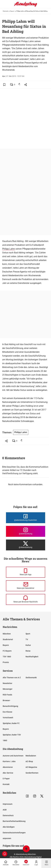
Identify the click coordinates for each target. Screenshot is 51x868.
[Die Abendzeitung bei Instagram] (26, 531)
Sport (28, 634)
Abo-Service (8, 773)
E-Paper (6, 779)
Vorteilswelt (8, 718)
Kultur (28, 645)
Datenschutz (8, 815)
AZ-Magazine (31, 767)
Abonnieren (8, 767)
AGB (5, 810)
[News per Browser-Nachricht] (26, 599)
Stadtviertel (8, 639)
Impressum (8, 804)
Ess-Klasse (7, 712)
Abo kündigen (9, 827)
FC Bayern (7, 651)
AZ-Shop (29, 761)
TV (27, 639)
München (7, 634)
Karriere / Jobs (9, 761)
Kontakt (6, 784)
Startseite (5, 11)
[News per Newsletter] (26, 586)
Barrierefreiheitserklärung (14, 821)
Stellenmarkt (31, 678)
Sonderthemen (32, 773)
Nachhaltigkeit (32, 657)
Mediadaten (31, 756)
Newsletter (7, 683)
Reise (28, 651)
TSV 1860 (7, 657)
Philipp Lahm (9, 249)
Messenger (8, 689)
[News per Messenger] (26, 572)
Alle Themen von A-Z (12, 678)
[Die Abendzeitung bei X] (26, 545)
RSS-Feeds (7, 695)
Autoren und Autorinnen (13, 756)
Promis (6, 662)
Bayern (12, 11)
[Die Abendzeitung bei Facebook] (26, 518)
